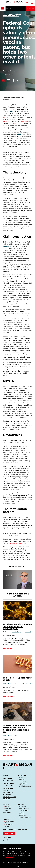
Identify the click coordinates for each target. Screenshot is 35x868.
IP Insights (23, 807)
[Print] (4, 81)
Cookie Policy (8, 786)
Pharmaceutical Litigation (15, 543)
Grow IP (7, 810)
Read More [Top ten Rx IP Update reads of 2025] (8, 696)
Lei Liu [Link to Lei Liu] (15, 71)
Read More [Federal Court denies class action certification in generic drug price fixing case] (8, 755)
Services (6, 805)
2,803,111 (16, 124)
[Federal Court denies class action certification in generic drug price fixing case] (17, 712)
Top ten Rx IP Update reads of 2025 (17, 679)
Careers (6, 819)
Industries (7, 812)
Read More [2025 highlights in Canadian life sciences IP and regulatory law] (8, 648)
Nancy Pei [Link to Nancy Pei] (28, 632)
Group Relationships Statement (8, 793)
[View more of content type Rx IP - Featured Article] (16, 15)
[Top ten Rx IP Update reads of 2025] (17, 664)
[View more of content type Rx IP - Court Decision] (13, 14)
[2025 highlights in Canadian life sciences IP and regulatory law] (17, 610)
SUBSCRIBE (9, 833)
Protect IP (8, 807)
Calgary (23, 785)
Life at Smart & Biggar (9, 822)
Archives (23, 816)
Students (7, 826)
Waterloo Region (25, 787)
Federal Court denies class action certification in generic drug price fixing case (17, 729)
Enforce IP (8, 808)
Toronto (23, 779)
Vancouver (23, 783)
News (22, 812)
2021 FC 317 (8, 117)
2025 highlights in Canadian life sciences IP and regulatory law (17, 626)
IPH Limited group (11, 855)
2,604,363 (7, 122)
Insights (21, 805)
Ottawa (22, 778)
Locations (30, 8)
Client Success (25, 810)
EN (7, 8)
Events (22, 814)
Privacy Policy (8, 783)
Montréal (23, 781)
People (6, 776)
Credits (18, 867)
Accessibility (8, 781)
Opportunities (9, 824)
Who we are (7, 778)
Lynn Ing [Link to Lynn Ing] (15, 735)
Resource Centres (26, 817)
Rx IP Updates (24, 808)
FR (10, 8)
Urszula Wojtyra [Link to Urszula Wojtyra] (17, 632)
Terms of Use (8, 788)
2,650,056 (25, 122)
